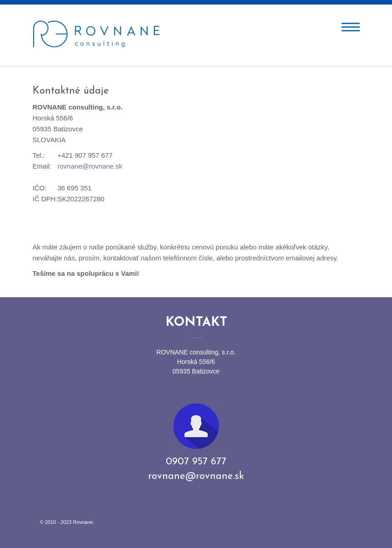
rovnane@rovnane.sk (90, 166)
